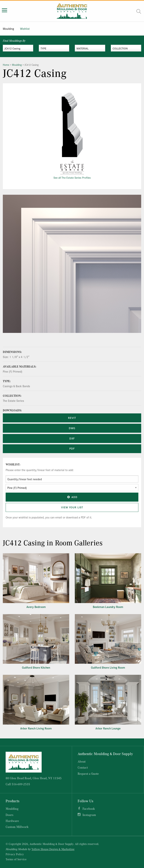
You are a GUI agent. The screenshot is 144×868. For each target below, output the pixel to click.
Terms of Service (16, 859)
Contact (83, 767)
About (82, 761)
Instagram (89, 815)
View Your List (72, 507)
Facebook (89, 809)
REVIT (72, 418)
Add (72, 497)
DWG (72, 428)
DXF (72, 438)
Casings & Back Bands (16, 386)
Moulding (8, 29)
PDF (72, 448)
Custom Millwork (17, 827)
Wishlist (25, 29)
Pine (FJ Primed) (13, 371)
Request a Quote (88, 774)
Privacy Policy (15, 854)
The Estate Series (13, 401)
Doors (9, 815)
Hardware (12, 821)
